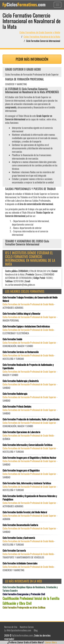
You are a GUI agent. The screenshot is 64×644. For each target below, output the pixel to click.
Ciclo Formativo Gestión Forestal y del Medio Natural (25, 512)
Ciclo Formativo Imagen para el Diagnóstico (21, 470)
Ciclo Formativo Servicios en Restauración (21, 352)
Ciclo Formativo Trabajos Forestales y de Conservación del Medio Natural (30, 299)
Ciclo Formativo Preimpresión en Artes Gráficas (24, 607)
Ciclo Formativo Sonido (12, 339)
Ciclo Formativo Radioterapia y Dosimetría (21, 381)
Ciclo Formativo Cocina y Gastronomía (19, 538)
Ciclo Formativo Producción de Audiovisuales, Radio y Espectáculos (31, 419)
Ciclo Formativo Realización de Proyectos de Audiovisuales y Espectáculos (28, 366)
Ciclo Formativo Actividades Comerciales (20, 563)
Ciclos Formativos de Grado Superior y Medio (40, 32)
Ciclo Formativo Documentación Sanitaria (20, 525)
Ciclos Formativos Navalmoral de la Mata (42, 36)
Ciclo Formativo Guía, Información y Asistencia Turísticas (27, 483)
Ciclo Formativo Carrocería (14, 551)
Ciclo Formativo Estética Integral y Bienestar (22, 314)
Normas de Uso (11, 627)
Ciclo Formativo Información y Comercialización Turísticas (27, 445)
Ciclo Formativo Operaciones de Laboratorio (21, 432)
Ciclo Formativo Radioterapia (15, 394)
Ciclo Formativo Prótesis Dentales (17, 407)
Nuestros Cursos (27, 627)
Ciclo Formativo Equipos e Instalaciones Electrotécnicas (26, 326)
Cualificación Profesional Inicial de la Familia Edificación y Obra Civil (31, 601)
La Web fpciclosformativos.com (18, 630)
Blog (36, 630)
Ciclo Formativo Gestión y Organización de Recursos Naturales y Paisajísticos (30, 498)
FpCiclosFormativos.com (22, 635)
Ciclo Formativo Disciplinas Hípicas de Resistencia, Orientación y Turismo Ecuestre (30, 589)
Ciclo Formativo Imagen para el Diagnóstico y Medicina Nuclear (29, 458)
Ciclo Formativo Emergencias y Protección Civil (24, 594)
